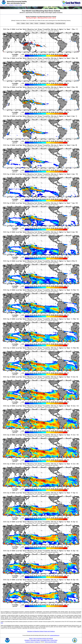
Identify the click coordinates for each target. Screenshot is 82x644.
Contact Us (37, 642)
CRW (20, 5)
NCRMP (74, 5)
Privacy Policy (54, 640)
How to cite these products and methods (43, 639)
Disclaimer (27, 640)
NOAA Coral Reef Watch (51, 642)
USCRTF (64, 5)
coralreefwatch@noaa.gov (55, 635)
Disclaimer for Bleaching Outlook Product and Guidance (41, 631)
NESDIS (11, 5)
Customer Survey (30, 642)
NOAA (6, 5)
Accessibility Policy (45, 640)
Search (31, 639)
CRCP (69, 5)
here (2, 623)
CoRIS (79, 5)
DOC (2, 5)
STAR (16, 5)
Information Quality (35, 640)
